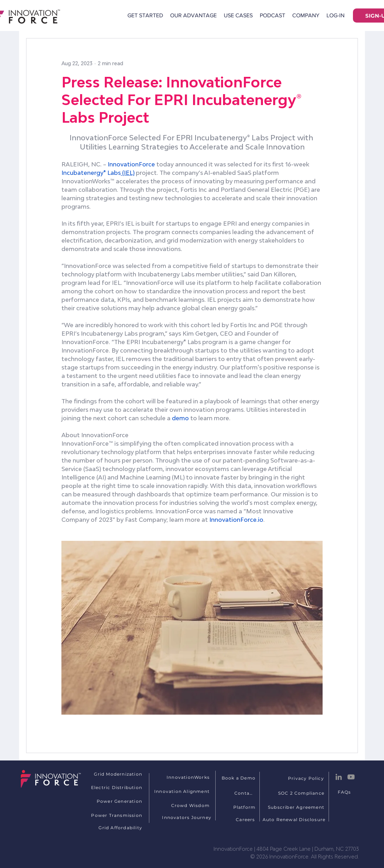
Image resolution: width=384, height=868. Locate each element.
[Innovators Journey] (183, 817)
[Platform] (245, 807)
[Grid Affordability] (114, 827)
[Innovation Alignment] (181, 791)
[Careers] (246, 819)
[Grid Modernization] (114, 774)
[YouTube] (351, 777)
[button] (306, 16)
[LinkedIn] (339, 777)
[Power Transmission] (114, 815)
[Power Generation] (114, 801)
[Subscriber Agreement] (297, 807)
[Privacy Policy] (307, 778)
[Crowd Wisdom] (181, 805)
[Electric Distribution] (114, 787)
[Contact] (245, 793)
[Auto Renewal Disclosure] (295, 819)
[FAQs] (345, 792)
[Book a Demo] (239, 778)
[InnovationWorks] (185, 777)
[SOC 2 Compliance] (302, 793)
